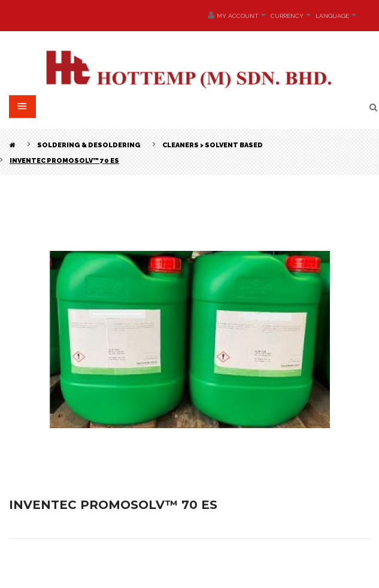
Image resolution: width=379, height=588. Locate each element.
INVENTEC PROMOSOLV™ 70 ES (64, 161)
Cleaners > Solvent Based (213, 145)
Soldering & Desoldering (89, 145)
